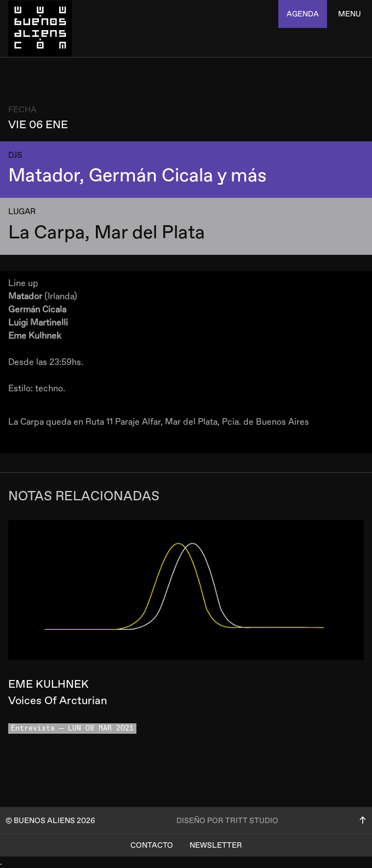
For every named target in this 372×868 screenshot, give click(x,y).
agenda (303, 14)
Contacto (152, 845)
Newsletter (216, 845)
